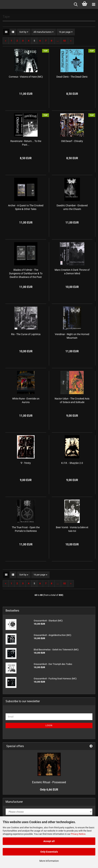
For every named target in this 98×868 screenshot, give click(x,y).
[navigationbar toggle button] (94, 4)
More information (49, 861)
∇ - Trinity (26, 463)
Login (49, 725)
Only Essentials (49, 852)
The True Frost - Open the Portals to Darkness (26, 529)
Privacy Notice (78, 834)
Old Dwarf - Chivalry (72, 141)
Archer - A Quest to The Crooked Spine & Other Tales (26, 207)
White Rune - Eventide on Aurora (26, 400)
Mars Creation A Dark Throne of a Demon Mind (72, 272)
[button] (6, 32)
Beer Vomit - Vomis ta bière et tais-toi (72, 529)
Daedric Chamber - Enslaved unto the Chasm (72, 207)
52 (64, 41)
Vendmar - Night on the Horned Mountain (72, 336)
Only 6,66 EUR (49, 790)
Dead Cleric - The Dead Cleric (72, 77)
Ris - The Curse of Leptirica (26, 334)
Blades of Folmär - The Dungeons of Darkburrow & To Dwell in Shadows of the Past (26, 273)
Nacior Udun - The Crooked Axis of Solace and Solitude (72, 400)
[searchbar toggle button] (76, 4)
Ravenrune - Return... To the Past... (26, 143)
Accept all (49, 841)
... (58, 41)
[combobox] (24, 32)
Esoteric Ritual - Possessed (49, 782)
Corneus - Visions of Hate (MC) (26, 77)
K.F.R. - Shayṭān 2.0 (72, 463)
